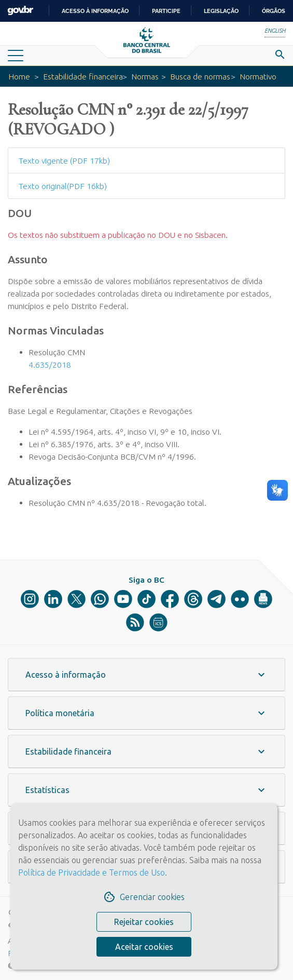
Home (19, 76)
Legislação (221, 11)
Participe (166, 11)
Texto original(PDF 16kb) (63, 186)
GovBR (20, 11)
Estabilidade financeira (83, 76)
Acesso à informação (95, 11)
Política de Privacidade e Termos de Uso (92, 872)
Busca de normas (200, 76)
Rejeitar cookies (144, 922)
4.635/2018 (50, 365)
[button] (146, 675)
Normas (145, 76)
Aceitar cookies (144, 947)
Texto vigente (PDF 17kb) (64, 160)
